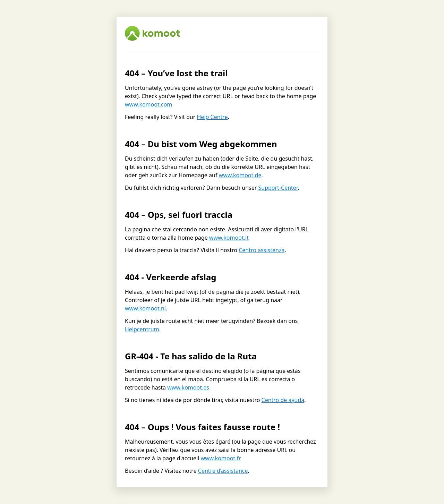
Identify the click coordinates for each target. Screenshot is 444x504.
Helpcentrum (142, 329)
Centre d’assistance (223, 471)
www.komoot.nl (145, 308)
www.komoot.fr (221, 458)
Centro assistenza (262, 250)
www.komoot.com (148, 104)
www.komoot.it (229, 238)
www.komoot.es (188, 387)
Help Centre (212, 117)
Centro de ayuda (283, 400)
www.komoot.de (240, 175)
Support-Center (278, 188)
